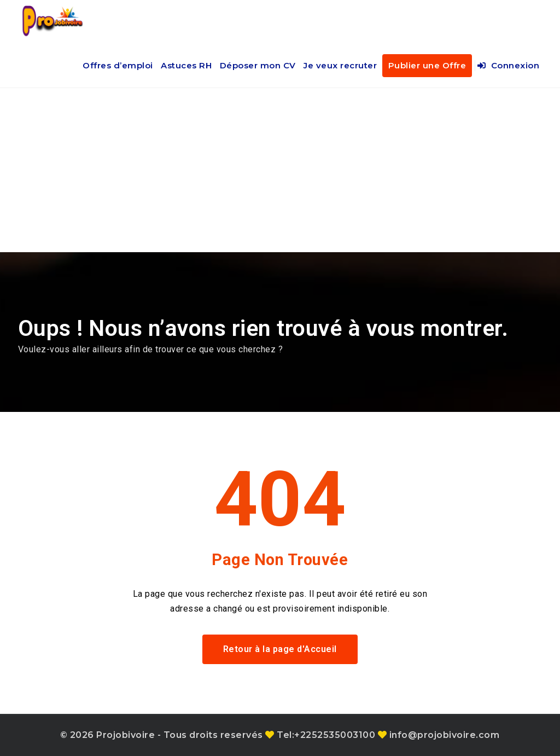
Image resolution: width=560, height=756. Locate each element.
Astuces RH (186, 65)
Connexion (509, 65)
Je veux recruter (340, 65)
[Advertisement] (280, 170)
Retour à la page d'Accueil (280, 649)
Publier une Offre (427, 65)
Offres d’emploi (118, 65)
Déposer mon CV (258, 65)
